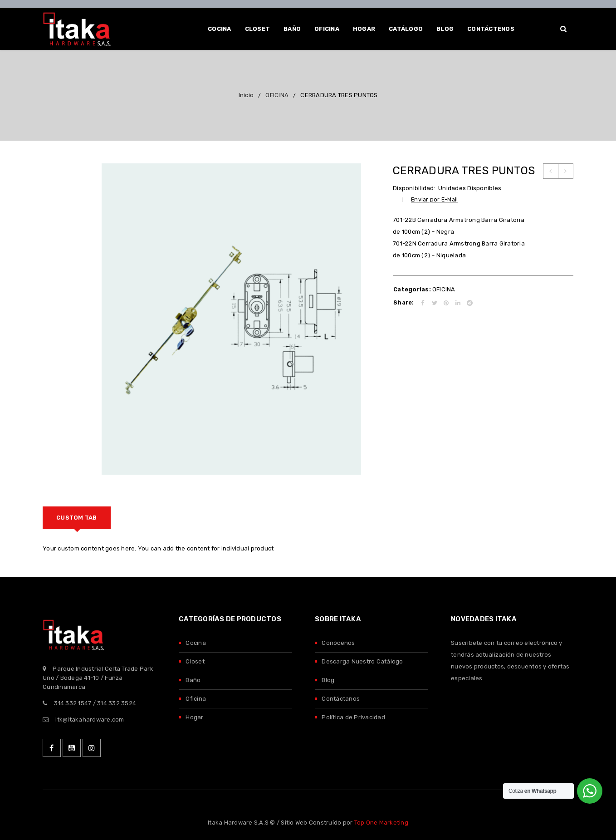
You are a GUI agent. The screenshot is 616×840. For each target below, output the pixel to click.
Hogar (194, 717)
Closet (195, 661)
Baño (193, 680)
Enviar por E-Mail (434, 199)
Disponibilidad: (414, 188)
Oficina (196, 699)
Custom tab (77, 518)
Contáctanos (341, 699)
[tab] (77, 518)
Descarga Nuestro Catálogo (362, 661)
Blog (328, 680)
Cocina (196, 643)
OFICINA (277, 95)
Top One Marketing (381, 823)
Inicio (246, 95)
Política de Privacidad (353, 717)
